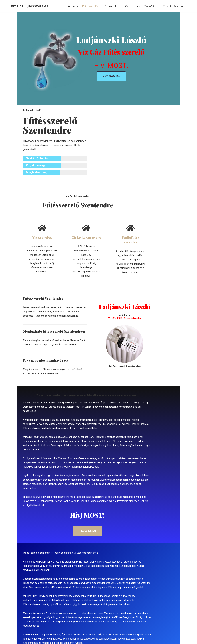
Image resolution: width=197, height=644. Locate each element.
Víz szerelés (39, 239)
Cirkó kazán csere (99, 239)
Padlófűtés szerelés (159, 239)
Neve (14, 640)
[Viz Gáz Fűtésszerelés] (30, 6)
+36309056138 (136, 78)
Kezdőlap (73, 6)
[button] (100, 6)
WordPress (38, 640)
